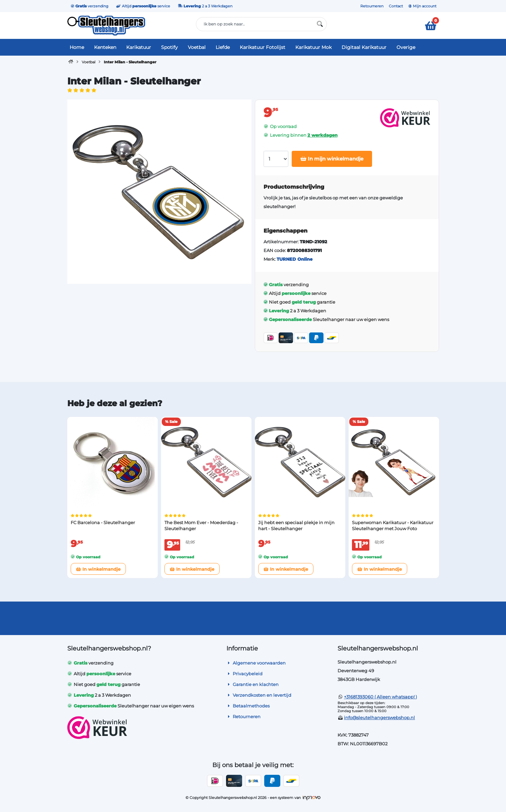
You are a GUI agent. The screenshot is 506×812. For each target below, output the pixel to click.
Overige (406, 47)
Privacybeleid (244, 674)
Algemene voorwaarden (256, 663)
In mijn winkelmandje (332, 159)
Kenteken (105, 47)
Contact (396, 6)
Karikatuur (139, 47)
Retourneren (372, 6)
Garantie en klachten (252, 684)
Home (77, 47)
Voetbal (197, 47)
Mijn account (422, 6)
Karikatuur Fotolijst (263, 47)
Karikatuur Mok (313, 47)
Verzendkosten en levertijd (259, 695)
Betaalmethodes (248, 706)
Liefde (223, 47)
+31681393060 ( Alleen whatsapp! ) (380, 697)
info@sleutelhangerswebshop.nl (379, 717)
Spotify (169, 47)
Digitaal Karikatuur (364, 47)
